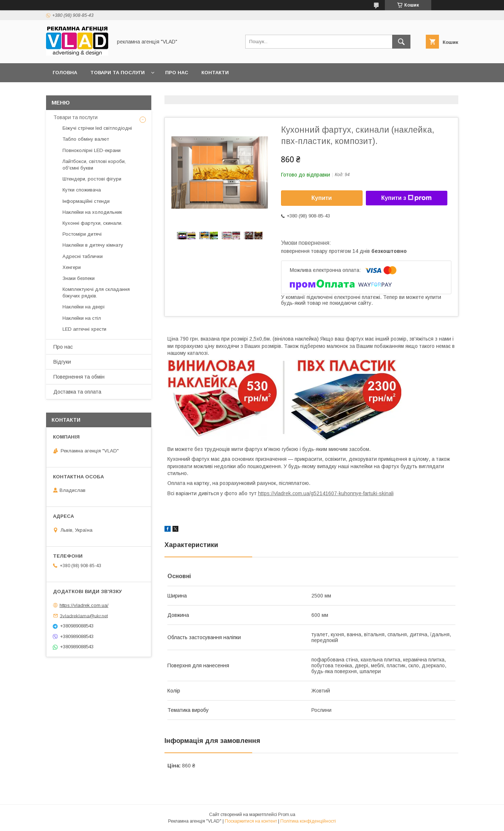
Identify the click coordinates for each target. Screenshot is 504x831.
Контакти (215, 73)
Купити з (406, 198)
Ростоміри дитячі (82, 234)
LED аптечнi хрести (84, 329)
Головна (65, 73)
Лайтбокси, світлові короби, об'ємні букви (94, 165)
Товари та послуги (118, 73)
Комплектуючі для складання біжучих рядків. (96, 293)
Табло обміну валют (86, 139)
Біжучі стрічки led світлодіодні (97, 128)
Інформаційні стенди (86, 201)
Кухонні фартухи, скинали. (92, 223)
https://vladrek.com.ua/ (84, 605)
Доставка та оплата (77, 392)
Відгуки (62, 362)
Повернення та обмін (79, 377)
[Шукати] (401, 42)
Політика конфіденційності (308, 821)
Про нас (177, 73)
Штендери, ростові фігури (92, 179)
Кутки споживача (82, 190)
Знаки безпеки (79, 278)
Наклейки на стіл (82, 318)
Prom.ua (287, 815)
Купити (322, 198)
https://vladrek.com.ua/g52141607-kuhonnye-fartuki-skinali (326, 493)
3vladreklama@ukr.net (84, 616)
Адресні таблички (83, 256)
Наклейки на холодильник (92, 212)
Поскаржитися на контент (251, 821)
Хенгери (72, 267)
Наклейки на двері (84, 307)
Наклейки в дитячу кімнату (93, 245)
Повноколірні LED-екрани (92, 150)
